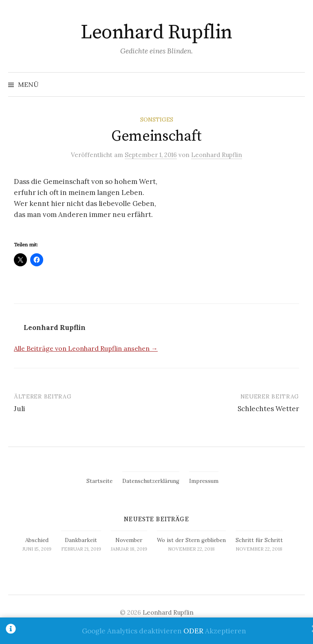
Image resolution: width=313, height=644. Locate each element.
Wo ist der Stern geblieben (191, 540)
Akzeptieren (226, 631)
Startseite (99, 481)
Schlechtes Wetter (268, 409)
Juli (20, 409)
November (129, 540)
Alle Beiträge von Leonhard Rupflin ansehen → (86, 348)
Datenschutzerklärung (151, 481)
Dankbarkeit (81, 540)
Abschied (37, 540)
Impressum (204, 481)
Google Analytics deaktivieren (132, 631)
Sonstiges (157, 120)
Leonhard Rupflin (156, 33)
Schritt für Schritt (259, 540)
